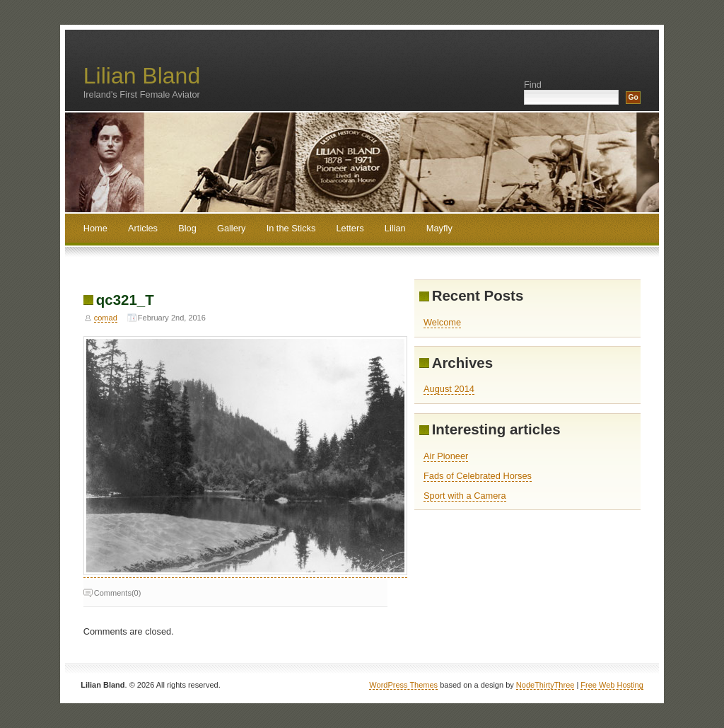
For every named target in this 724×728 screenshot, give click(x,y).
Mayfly (439, 228)
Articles (143, 228)
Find (533, 85)
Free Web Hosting (612, 685)
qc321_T (125, 300)
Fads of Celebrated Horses (478, 476)
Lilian (395, 228)
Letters (350, 228)
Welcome (442, 322)
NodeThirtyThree (545, 685)
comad (106, 318)
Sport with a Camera (465, 496)
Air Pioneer (446, 456)
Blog (187, 228)
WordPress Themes (403, 685)
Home (95, 228)
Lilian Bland (142, 76)
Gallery (232, 228)
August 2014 (449, 389)
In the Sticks (291, 228)
